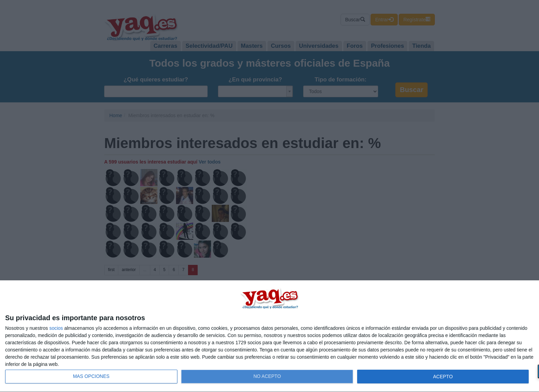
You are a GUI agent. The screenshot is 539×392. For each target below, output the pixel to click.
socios (56, 328)
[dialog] (269, 336)
